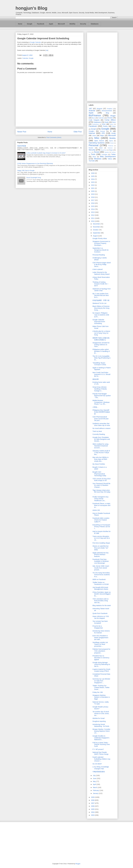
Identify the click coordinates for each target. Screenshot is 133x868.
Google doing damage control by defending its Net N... (101, 664)
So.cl (90, 152)
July (95, 775)
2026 (93, 173)
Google (30, 24)
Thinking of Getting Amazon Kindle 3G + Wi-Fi (100, 284)
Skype (111, 150)
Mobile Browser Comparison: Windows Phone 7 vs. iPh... (101, 402)
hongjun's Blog (31, 8)
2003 (93, 815)
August (95, 236)
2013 (93, 212)
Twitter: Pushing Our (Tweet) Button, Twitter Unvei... (101, 687)
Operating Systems (97, 143)
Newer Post (22, 132)
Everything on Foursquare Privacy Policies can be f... (101, 527)
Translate (104, 155)
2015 (93, 206)
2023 (93, 182)
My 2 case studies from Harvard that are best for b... (101, 295)
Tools (93, 154)
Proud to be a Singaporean (98, 627)
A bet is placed (97, 269)
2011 (93, 218)
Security (83, 24)
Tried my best (97, 431)
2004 (93, 812)
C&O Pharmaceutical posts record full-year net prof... (100, 419)
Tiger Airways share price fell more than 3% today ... (101, 492)
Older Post (78, 132)
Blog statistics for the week (102, 605)
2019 (93, 194)
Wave (94, 157)
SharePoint (104, 150)
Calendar (25, 58)
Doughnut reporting (99, 721)
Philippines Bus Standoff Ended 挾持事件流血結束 (101, 412)
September (97, 233)
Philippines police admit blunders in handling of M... (101, 351)
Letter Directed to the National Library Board (101, 273)
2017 (93, 200)
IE (111, 131)
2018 (93, 197)
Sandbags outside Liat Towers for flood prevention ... (100, 644)
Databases (95, 24)
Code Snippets (94, 120)
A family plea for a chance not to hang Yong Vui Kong (101, 333)
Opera (111, 141)
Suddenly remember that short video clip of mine (101, 424)
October (96, 230)
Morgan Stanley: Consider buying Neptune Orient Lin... (101, 731)
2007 (93, 803)
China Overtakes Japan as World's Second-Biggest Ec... (102, 594)
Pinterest (111, 146)
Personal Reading (99, 255)
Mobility (72, 24)
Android (92, 111)
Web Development (108, 157)
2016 (93, 203)
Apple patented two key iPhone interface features (100, 555)
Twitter (113, 154)
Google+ (92, 131)
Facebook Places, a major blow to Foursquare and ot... (101, 505)
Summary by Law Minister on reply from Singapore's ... (101, 681)
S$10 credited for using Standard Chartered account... (100, 446)
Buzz (93, 118)
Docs (114, 122)
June (95, 778)
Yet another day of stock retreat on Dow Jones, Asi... (101, 713)
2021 (93, 188)
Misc (97, 138)
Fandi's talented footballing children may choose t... (101, 759)
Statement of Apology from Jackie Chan (102, 290)
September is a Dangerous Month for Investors (101, 250)
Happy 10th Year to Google (26, 170)
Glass (114, 126)
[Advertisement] (102, 66)
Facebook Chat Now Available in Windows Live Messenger (101, 561)
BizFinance (95, 115)
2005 (93, 809)
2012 (93, 215)
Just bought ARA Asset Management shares (100, 588)
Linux (94, 135)
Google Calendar (35, 42)
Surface (114, 152)
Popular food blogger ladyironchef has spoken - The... (102, 396)
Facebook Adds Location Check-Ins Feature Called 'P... (101, 520)
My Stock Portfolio (99, 464)
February (96, 790)
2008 (93, 800)
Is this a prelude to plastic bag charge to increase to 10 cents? (46, 153)
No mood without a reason (101, 428)
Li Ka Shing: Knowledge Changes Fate (101, 768)
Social (96, 152)
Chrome (110, 118)
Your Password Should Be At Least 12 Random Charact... (101, 485)
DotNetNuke (96, 124)
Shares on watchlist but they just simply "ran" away (100, 548)
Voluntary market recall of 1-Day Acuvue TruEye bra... (101, 453)
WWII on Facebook (99, 579)
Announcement (107, 111)
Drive (104, 124)
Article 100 (96, 510)
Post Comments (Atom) (54, 137)
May (95, 781)
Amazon (100, 109)
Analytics (110, 109)
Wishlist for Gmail (98, 718)
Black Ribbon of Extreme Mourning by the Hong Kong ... (101, 308)
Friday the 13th (98, 692)
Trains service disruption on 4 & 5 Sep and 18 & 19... (101, 538)
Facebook (41, 24)
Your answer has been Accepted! (100, 622)
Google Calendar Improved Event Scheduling (43, 38)
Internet (92, 133)
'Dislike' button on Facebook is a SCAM (101, 583)
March (95, 787)
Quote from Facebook (100, 613)
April (95, 784)
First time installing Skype (101, 543)
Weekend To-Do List (99, 303)
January (96, 793)
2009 (93, 797)
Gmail (93, 129)
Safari (101, 148)
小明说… (96, 407)
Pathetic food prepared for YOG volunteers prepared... (101, 651)
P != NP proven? (98, 749)
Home (20, 24)
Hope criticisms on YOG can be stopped (101, 617)
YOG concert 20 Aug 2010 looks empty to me (101, 480)
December (97, 224)
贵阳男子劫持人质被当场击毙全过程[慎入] (101, 339)
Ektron (112, 124)
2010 (93, 221)
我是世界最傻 (22, 146)
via (47, 50)
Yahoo (110, 159)
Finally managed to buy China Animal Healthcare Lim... (100, 499)
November (97, 227)
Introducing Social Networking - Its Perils (101, 725)
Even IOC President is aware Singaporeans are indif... (100, 638)
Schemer (110, 148)
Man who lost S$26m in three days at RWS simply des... (100, 459)
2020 (93, 191)
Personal (94, 145)
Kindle (114, 133)
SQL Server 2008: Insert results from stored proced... (101, 568)
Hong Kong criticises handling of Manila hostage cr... (100, 389)
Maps (102, 135)
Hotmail (103, 131)
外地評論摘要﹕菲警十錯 (101, 300)
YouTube (92, 161)
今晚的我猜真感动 (99, 772)
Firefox (105, 126)
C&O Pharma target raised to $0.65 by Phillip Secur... (102, 264)
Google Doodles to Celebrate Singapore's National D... (101, 738)
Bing (107, 113)
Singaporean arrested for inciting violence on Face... (101, 345)
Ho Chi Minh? (97, 764)
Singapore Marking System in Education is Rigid (101, 697)
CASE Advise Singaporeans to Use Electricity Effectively (35, 163)
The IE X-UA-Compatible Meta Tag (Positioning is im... (101, 358)
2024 (93, 179)
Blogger (113, 116)
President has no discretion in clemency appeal (101, 658)
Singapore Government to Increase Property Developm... (101, 243)
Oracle (112, 143)
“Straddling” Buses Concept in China (99, 364)
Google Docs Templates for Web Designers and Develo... (101, 439)
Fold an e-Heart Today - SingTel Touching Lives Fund (101, 744)
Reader (91, 148)
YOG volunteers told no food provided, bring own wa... (100, 601)
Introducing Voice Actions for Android (101, 632)
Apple (51, 24)
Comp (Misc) (110, 120)
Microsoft (61, 24)
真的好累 (96, 379)
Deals (107, 122)
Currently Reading (99, 434)
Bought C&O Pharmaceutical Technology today (99, 474)
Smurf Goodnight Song (34, 178)
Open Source (99, 141)
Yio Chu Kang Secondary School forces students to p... (101, 575)
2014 (93, 209)
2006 (93, 806)
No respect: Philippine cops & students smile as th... (101, 315)
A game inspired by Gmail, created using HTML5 (101, 670)
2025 (93, 176)
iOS (103, 133)
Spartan (107, 152)
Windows (98, 159)
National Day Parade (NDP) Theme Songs (100, 753)
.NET (90, 109)
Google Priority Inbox (100, 238)
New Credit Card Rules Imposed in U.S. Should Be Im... (101, 374)
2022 (93, 185)
